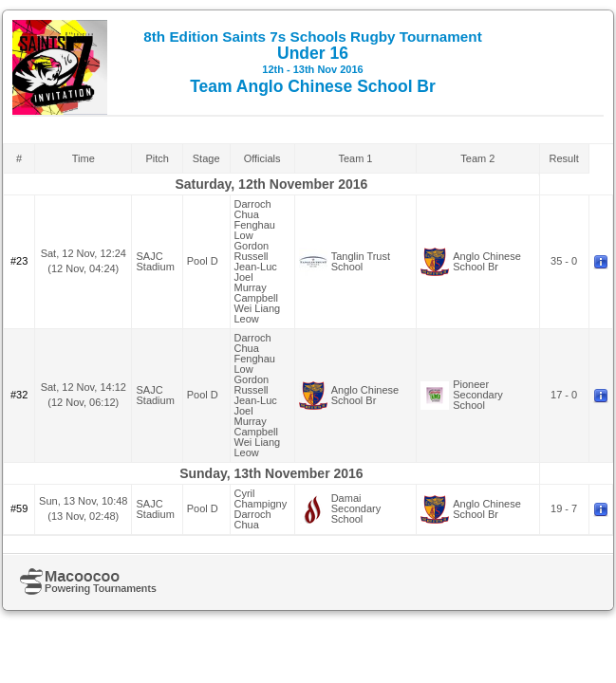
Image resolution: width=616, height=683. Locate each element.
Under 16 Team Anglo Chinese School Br (312, 62)
